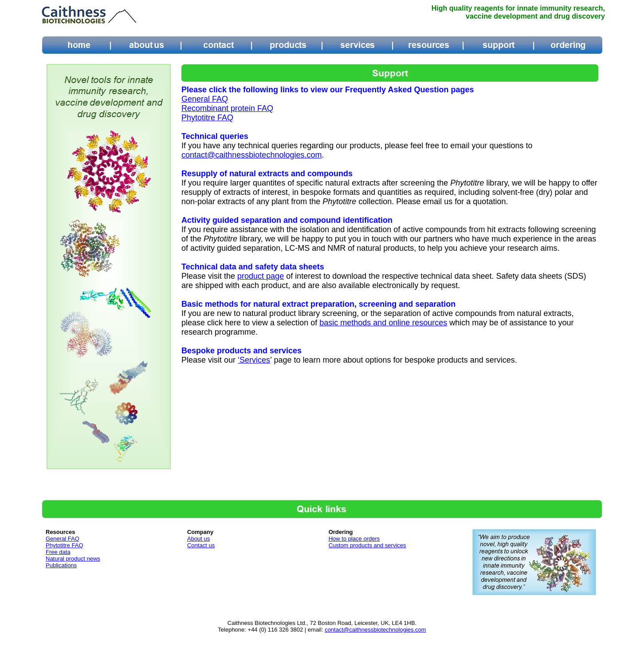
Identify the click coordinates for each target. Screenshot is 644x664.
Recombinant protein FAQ (227, 108)
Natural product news (73, 559)
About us (198, 539)
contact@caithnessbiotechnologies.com (251, 155)
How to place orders (354, 539)
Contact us (201, 545)
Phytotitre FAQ (207, 118)
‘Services (254, 360)
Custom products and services (367, 545)
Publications (61, 565)
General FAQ (205, 99)
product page (261, 276)
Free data (58, 552)
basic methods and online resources (383, 323)
